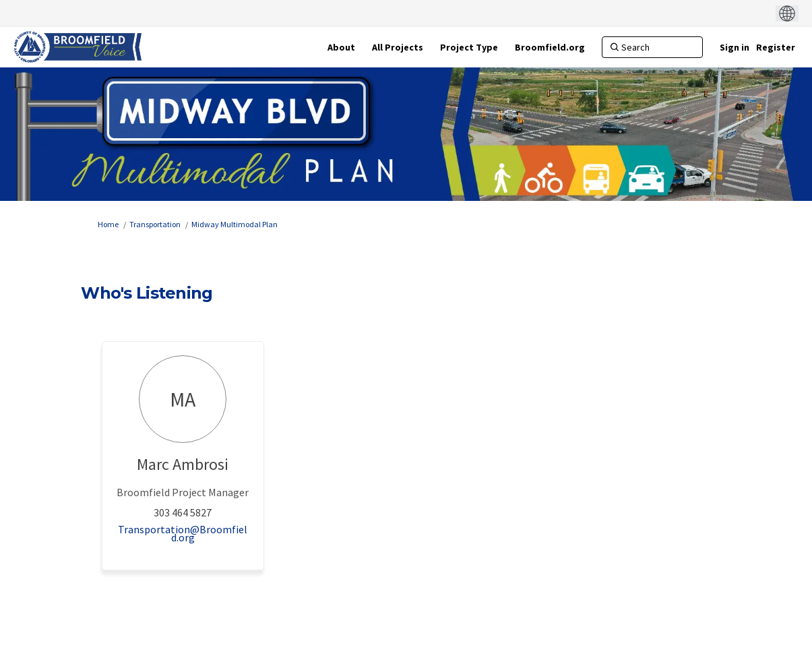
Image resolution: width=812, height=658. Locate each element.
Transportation (155, 224)
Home (108, 224)
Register (776, 47)
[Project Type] (469, 47)
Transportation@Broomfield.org (183, 533)
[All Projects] (398, 47)
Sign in (735, 47)
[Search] (652, 47)
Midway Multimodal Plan (235, 224)
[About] (341, 47)
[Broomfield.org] (550, 47)
